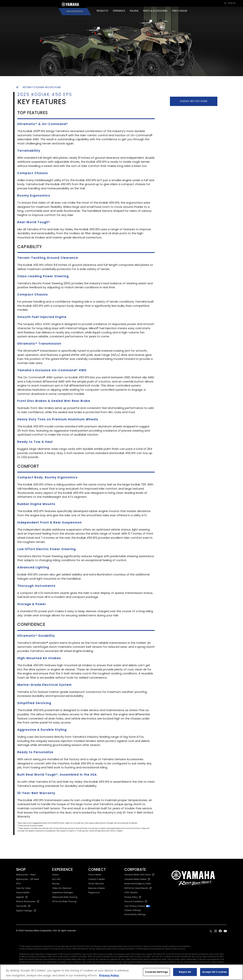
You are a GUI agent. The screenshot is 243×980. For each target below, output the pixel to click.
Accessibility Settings (135, 914)
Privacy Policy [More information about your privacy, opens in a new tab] (109, 976)
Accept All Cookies (214, 972)
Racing (56, 884)
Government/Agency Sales (138, 884)
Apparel (22, 897)
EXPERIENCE (119, 11)
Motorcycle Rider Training (65, 897)
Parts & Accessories (28, 902)
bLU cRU (56, 879)
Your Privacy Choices (137, 906)
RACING (134, 11)
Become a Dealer (97, 888)
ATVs (19, 884)
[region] (121, 972)
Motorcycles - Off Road (28, 879)
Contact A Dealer (97, 879)
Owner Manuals (96, 884)
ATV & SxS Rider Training (64, 902)
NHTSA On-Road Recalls (138, 888)
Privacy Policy (133, 897)
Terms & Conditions (136, 902)
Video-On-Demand (62, 888)
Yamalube (23, 906)
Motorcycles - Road (26, 875)
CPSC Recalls (131, 893)
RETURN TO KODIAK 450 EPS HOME (38, 87)
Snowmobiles (23, 893)
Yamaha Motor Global (137, 879)
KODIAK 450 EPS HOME (194, 101)
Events (56, 875)
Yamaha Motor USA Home (139, 875)
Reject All (185, 972)
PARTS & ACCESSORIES (155, 11)
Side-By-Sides (23, 888)
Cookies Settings (133, 910)
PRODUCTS (102, 11)
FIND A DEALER (180, 11)
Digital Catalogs (26, 911)
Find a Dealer (95, 875)
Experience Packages (63, 893)
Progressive (94, 893)
